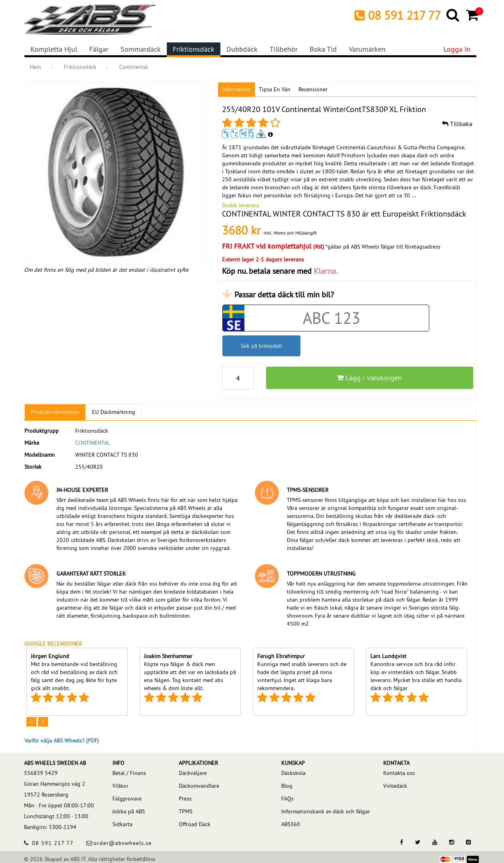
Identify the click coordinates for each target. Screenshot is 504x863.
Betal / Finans (129, 773)
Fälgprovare (127, 799)
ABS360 (291, 824)
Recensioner (313, 89)
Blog (287, 786)
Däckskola (293, 773)
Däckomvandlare (199, 786)
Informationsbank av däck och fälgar (326, 811)
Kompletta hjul (54, 49)
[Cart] (473, 15)
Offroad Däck (195, 824)
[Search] (453, 15)
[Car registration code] (332, 318)
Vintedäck (395, 786)
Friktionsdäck (194, 49)
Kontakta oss (399, 773)
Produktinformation (55, 412)
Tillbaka (457, 124)
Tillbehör (284, 49)
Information (236, 89)
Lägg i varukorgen (369, 378)
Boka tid (323, 49)
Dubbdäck (242, 49)
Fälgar (99, 49)
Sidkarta (122, 824)
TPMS (186, 811)
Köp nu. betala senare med (280, 271)
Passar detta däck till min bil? (284, 294)
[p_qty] (238, 378)
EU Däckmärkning (114, 412)
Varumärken (367, 49)
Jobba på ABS (129, 811)
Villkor (120, 786)
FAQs (287, 799)
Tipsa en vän (275, 89)
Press (185, 799)
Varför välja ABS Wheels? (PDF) (62, 741)
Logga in (457, 49)
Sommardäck (141, 49)
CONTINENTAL (93, 443)
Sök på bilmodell (261, 346)
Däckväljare (193, 773)
